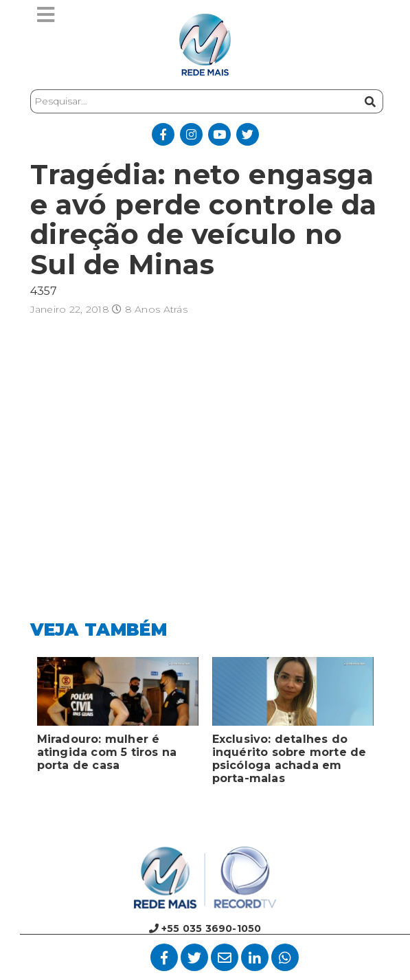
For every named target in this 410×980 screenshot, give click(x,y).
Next (391, 724)
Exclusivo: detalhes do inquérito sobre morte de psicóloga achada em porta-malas (289, 759)
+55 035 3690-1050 (205, 928)
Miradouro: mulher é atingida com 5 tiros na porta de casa (107, 752)
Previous (20, 724)
